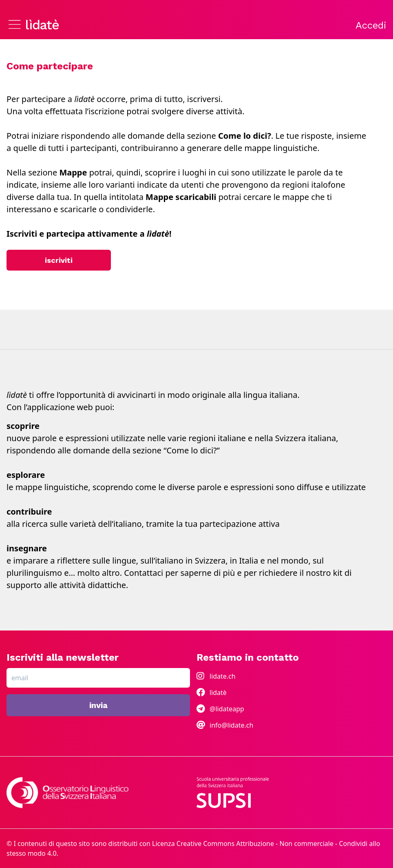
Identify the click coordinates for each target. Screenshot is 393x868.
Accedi (371, 25)
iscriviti (59, 260)
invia (98, 705)
